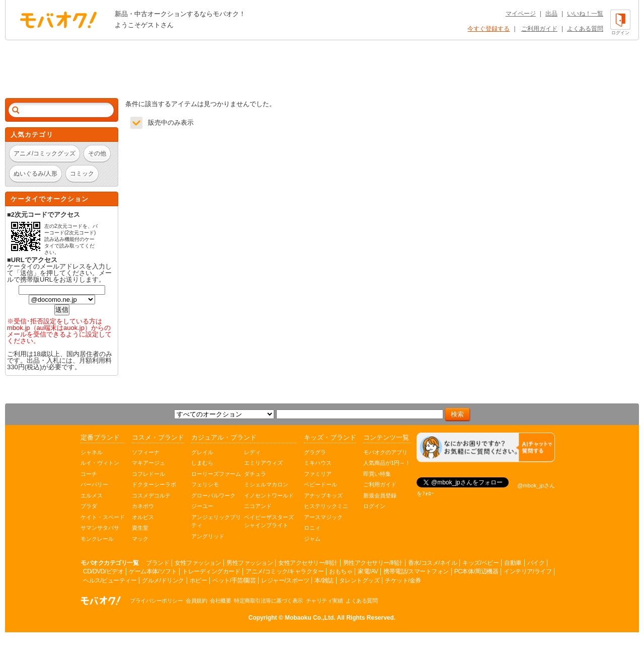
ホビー (198, 580)
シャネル (92, 452)
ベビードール (320, 484)
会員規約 (196, 601)
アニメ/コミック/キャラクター (285, 571)
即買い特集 (377, 474)
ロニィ (312, 528)
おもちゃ (341, 571)
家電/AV (368, 571)
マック (140, 539)
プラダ (89, 506)
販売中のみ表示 (171, 122)
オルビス (143, 517)
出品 (551, 14)
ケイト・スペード (103, 517)
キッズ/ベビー (480, 563)
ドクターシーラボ (154, 484)
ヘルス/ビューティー (110, 580)
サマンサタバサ (100, 528)
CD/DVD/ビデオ (103, 571)
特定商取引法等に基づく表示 (268, 601)
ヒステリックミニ (326, 506)
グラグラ (315, 452)
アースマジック (323, 517)
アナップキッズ (323, 495)
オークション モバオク (58, 20)
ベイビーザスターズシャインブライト (269, 521)
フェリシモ (205, 484)
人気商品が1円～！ (387, 463)
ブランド (157, 563)
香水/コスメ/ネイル (433, 563)
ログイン (374, 506)
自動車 (513, 563)
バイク (536, 563)
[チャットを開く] (486, 447)
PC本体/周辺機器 (476, 571)
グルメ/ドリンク (163, 580)
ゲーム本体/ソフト (153, 571)
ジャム (312, 539)
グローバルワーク (213, 495)
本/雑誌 (324, 580)
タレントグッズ (359, 580)
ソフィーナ (146, 452)
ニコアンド (258, 506)
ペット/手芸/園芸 (234, 580)
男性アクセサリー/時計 (373, 563)
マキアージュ (148, 463)
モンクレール (97, 539)
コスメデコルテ (151, 495)
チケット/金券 (403, 580)
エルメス (92, 495)
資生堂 (140, 528)
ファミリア (318, 474)
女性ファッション (198, 563)
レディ (252, 452)
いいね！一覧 (585, 14)
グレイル (202, 452)
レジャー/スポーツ (285, 580)
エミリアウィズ (263, 463)
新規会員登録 (380, 495)
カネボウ (143, 506)
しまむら (202, 463)
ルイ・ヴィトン (100, 463)
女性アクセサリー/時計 (308, 563)
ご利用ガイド (539, 29)
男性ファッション (250, 563)
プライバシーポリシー (156, 601)
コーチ (89, 474)
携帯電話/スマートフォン (416, 571)
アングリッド (208, 536)
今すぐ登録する (489, 29)
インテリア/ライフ (528, 571)
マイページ (521, 14)
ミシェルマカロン (266, 484)
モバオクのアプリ (385, 452)
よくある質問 (585, 29)
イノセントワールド (269, 495)
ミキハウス (318, 463)
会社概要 (220, 601)
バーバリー (94, 484)
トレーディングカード (211, 571)
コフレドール (148, 474)
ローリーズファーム (216, 474)
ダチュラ (255, 474)
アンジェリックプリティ (216, 521)
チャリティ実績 (325, 601)
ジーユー (202, 506)
